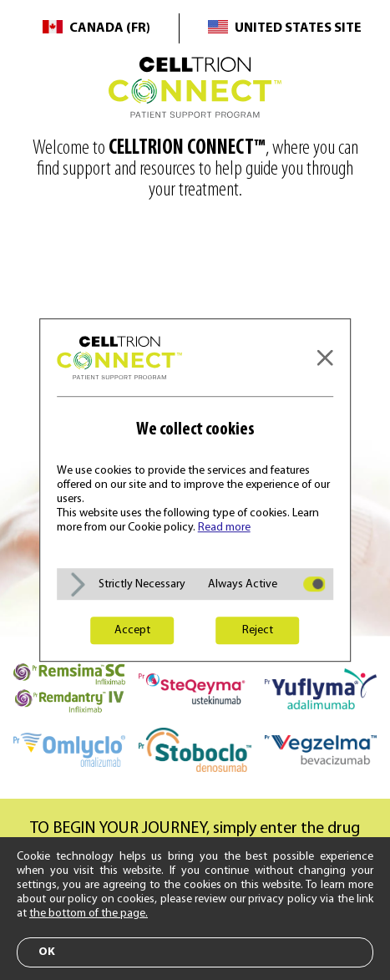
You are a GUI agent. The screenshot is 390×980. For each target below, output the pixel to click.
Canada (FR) (110, 28)
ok (47, 952)
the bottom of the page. (89, 914)
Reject (258, 630)
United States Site (298, 28)
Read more (224, 528)
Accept (132, 630)
